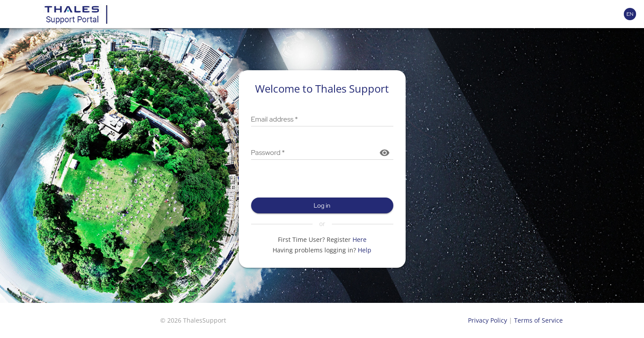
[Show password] (385, 153)
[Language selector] (630, 14)
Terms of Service (538, 320)
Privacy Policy (487, 320)
